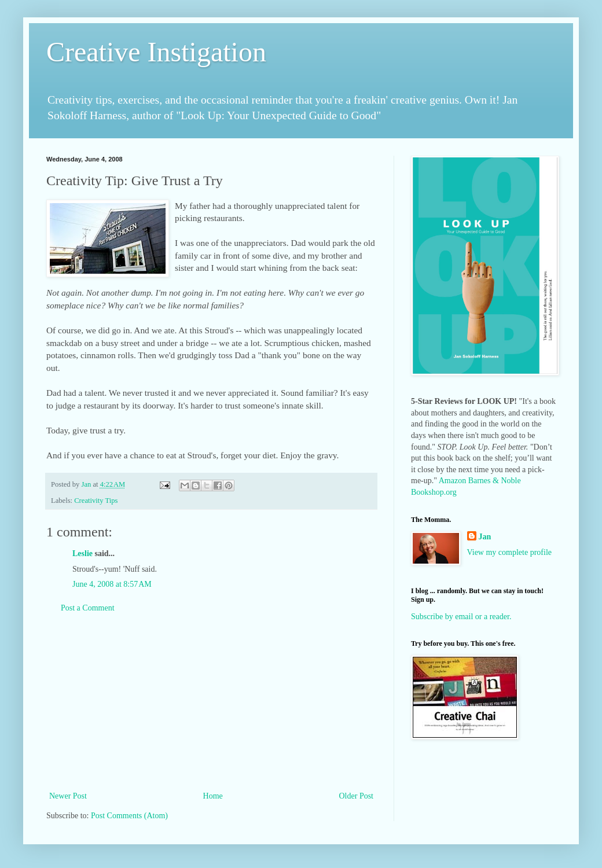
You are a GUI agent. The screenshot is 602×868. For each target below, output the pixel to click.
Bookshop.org (434, 492)
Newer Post (68, 796)
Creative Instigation (156, 52)
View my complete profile (510, 552)
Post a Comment (88, 608)
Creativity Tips (96, 501)
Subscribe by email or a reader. (461, 617)
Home (213, 796)
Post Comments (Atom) (129, 816)
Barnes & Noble (495, 481)
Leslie (82, 553)
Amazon (452, 481)
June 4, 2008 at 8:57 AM (112, 584)
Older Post (357, 796)
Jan (485, 537)
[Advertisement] (211, 702)
